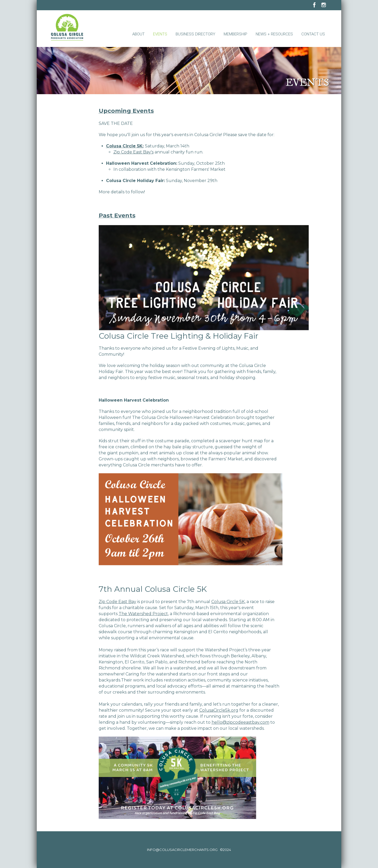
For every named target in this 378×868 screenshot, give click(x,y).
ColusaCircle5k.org (219, 710)
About (138, 34)
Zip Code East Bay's (133, 152)
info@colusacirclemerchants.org (182, 850)
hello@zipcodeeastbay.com (240, 722)
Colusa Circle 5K (228, 602)
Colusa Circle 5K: (125, 146)
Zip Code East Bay (117, 602)
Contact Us (313, 34)
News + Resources (274, 34)
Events (160, 34)
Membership (235, 34)
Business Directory (195, 34)
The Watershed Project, (144, 614)
